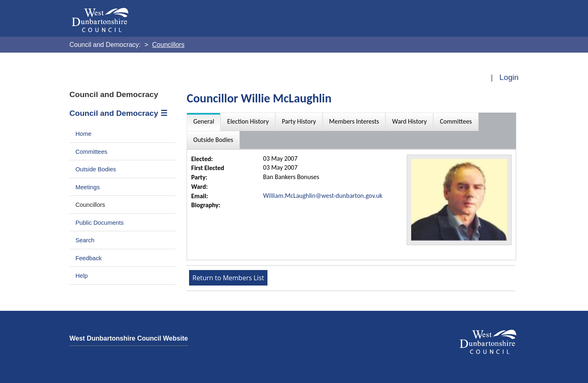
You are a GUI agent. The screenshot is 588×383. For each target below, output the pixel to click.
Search (85, 240)
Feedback (89, 258)
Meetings (88, 187)
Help (82, 276)
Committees (91, 152)
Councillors (90, 205)
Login (509, 77)
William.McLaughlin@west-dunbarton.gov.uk (323, 196)
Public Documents (100, 223)
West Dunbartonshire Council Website (129, 338)
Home (84, 134)
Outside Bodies (96, 169)
